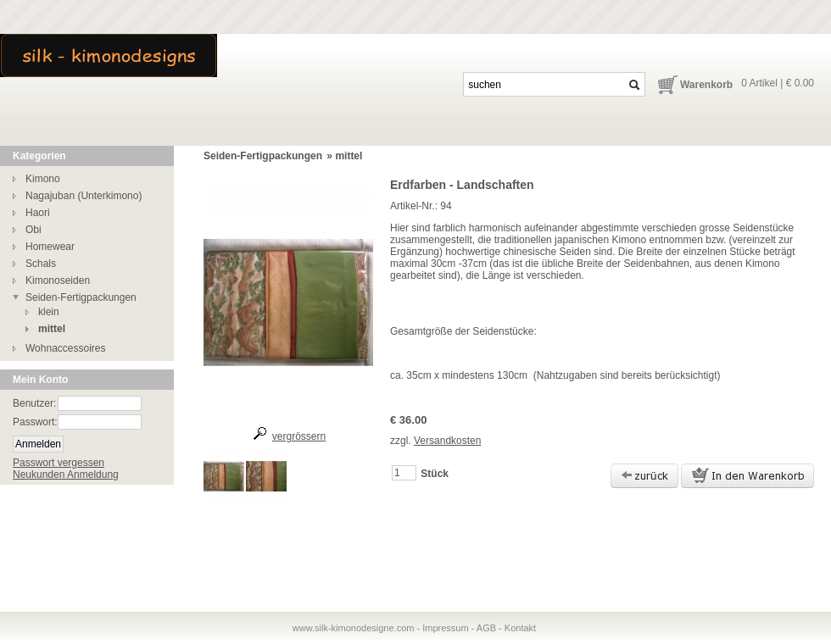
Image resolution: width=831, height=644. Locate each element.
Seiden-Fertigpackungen (81, 297)
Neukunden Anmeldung (66, 475)
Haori (38, 213)
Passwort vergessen (59, 463)
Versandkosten (447, 441)
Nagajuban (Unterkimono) (84, 196)
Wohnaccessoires (66, 348)
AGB (486, 628)
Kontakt (520, 628)
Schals (41, 264)
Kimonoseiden (58, 280)
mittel (52, 329)
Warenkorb (706, 85)
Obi (33, 230)
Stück (435, 474)
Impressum (445, 628)
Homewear (50, 247)
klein (49, 312)
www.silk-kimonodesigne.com (354, 628)
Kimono (43, 179)
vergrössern (299, 436)
